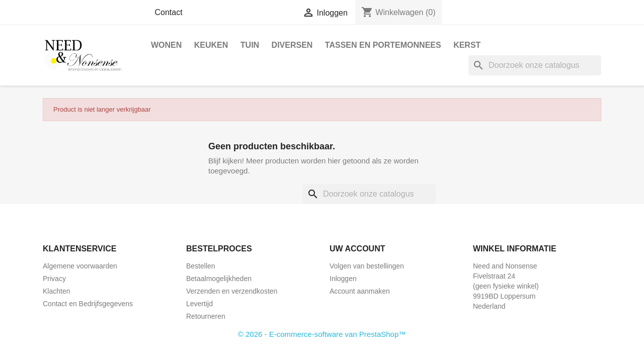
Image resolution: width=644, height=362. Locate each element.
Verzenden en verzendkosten (232, 291)
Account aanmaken (360, 291)
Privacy (54, 279)
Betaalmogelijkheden (219, 279)
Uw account (357, 249)
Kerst (467, 45)
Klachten (56, 291)
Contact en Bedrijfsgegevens (88, 304)
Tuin (250, 45)
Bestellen (201, 266)
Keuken (211, 45)
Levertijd (199, 304)
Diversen (292, 45)
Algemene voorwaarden (80, 266)
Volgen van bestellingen (367, 266)
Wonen (166, 45)
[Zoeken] (535, 65)
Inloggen (343, 279)
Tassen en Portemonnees (383, 45)
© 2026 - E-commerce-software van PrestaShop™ (322, 334)
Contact (169, 12)
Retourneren (206, 316)
